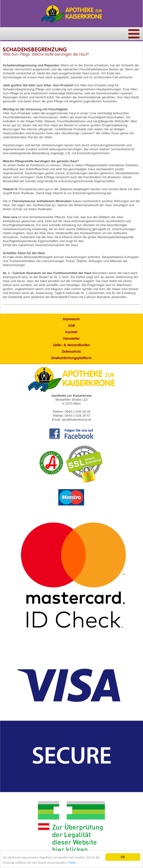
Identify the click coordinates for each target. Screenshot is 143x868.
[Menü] (134, 37)
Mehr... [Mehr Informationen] (73, 863)
